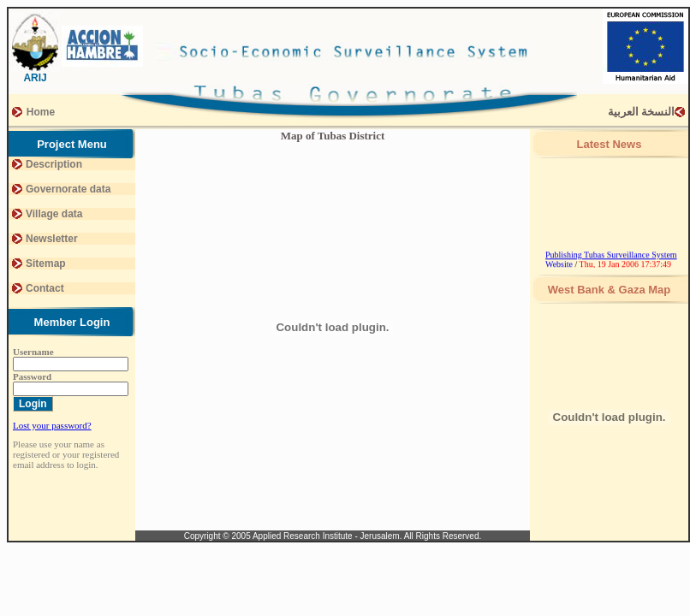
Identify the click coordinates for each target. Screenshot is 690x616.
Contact (45, 288)
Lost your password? (52, 425)
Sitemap (46, 264)
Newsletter (52, 239)
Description (54, 164)
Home (41, 112)
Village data (54, 214)
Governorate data (68, 189)
